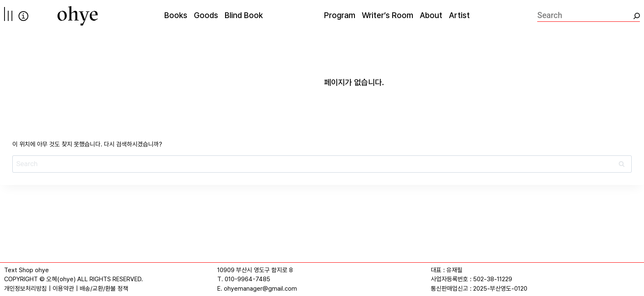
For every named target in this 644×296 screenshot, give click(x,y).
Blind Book (244, 15)
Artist (459, 15)
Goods (206, 15)
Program (340, 15)
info (23, 16)
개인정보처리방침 (25, 289)
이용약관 (63, 289)
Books (176, 15)
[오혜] (78, 16)
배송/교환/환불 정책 (104, 289)
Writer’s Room (388, 15)
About (431, 15)
